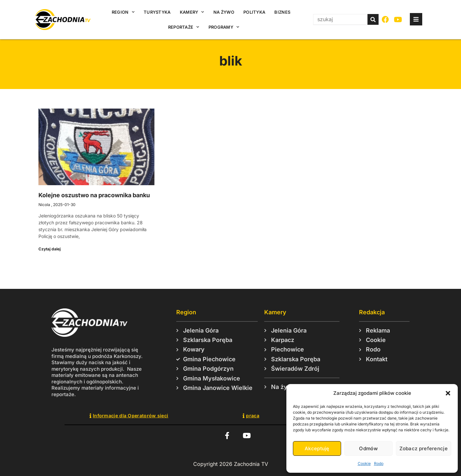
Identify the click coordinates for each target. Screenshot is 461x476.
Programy (224, 27)
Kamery (192, 12)
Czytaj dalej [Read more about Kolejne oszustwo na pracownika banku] (50, 249)
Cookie (364, 463)
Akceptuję (317, 448)
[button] (448, 393)
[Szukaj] (373, 19)
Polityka (254, 12)
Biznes (282, 12)
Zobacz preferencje (424, 448)
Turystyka (157, 12)
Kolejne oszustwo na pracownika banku (94, 195)
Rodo (379, 463)
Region (123, 12)
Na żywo (224, 12)
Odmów (368, 448)
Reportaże (184, 27)
